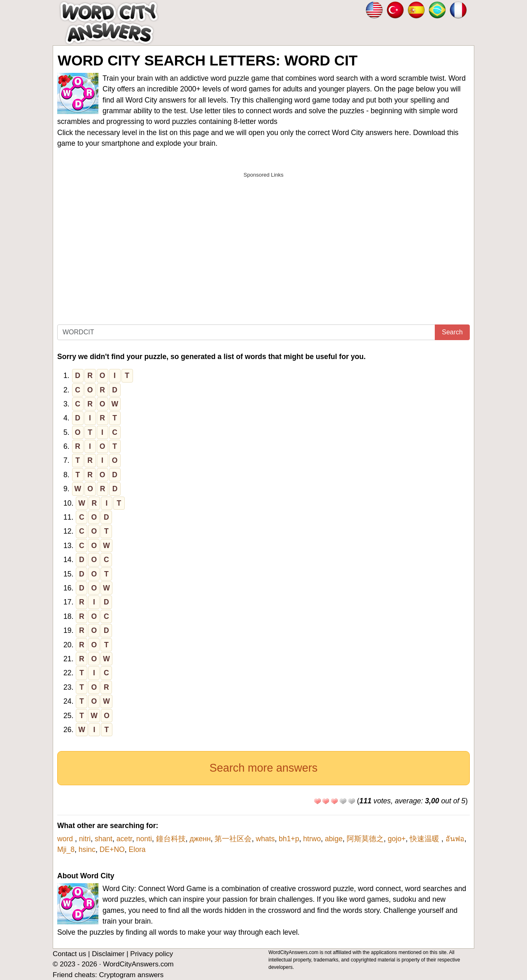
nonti (144, 839)
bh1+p (289, 839)
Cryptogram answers (131, 975)
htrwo (312, 839)
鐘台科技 (171, 839)
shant (104, 839)
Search (452, 332)
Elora (137, 849)
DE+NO (112, 849)
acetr (124, 839)
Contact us (69, 954)
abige (334, 839)
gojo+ (397, 839)
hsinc (87, 849)
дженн (200, 839)
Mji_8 (66, 849)
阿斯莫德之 (365, 839)
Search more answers (264, 768)
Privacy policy (152, 954)
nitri (85, 839)
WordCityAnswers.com (138, 964)
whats (265, 839)
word (66, 839)
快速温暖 (426, 839)
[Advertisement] (263, 240)
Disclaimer (108, 954)
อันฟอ (455, 839)
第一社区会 (233, 839)
